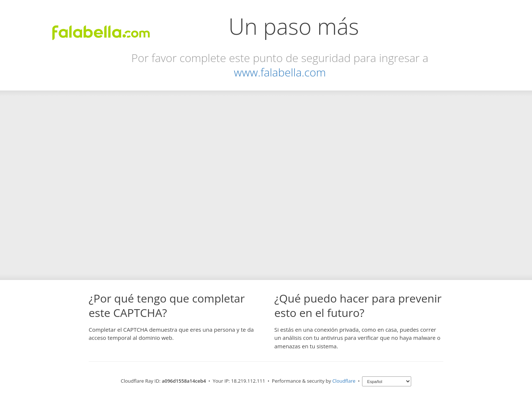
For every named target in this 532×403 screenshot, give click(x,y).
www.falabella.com (280, 72)
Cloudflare (344, 381)
